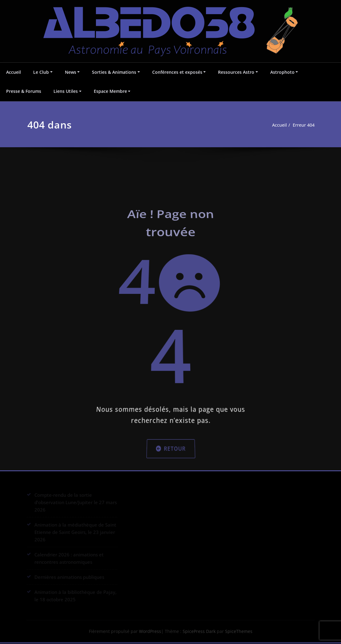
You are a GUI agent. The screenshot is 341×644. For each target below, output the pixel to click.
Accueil (14, 72)
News (71, 72)
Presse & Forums (24, 91)
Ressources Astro (236, 72)
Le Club (41, 72)
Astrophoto (282, 72)
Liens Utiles (66, 91)
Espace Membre (110, 91)
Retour (170, 419)
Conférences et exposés (177, 72)
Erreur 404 (306, 125)
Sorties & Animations (114, 72)
